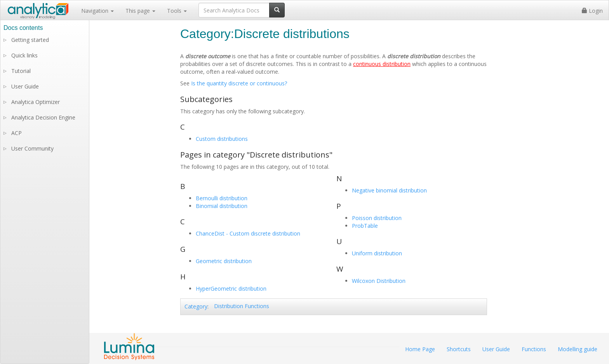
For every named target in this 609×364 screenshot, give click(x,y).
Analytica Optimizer (36, 102)
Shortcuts (459, 349)
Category (196, 306)
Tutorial (21, 71)
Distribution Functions (242, 306)
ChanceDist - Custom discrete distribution (248, 233)
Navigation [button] (97, 11)
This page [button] (140, 11)
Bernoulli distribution (222, 198)
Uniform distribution (377, 253)
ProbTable (365, 226)
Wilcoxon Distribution (379, 281)
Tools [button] (177, 11)
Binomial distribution (222, 206)
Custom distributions (222, 139)
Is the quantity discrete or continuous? (239, 83)
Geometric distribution (224, 261)
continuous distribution (382, 64)
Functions (534, 349)
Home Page (420, 349)
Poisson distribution (377, 218)
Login (592, 11)
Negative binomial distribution (389, 190)
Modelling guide (578, 349)
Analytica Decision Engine (43, 117)
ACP (17, 133)
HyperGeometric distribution (231, 289)
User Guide (25, 86)
